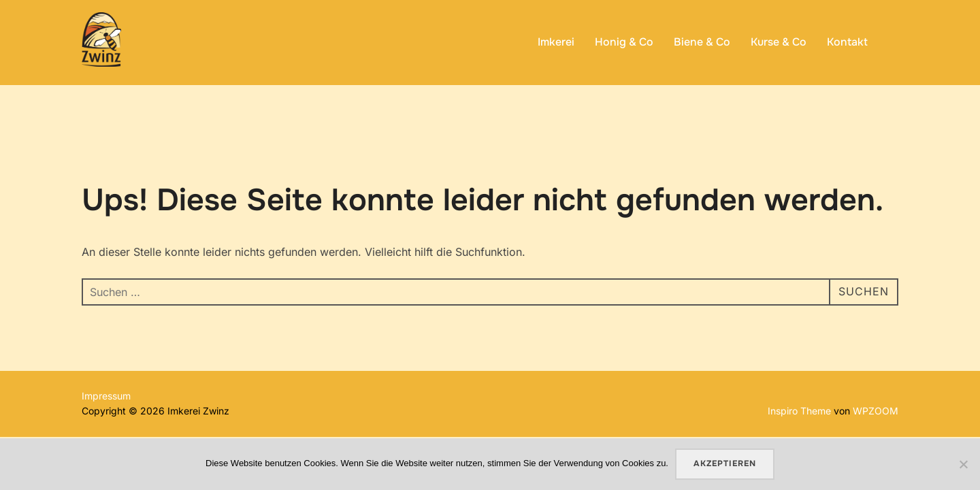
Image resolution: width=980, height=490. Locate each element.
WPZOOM (876, 411)
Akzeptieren (725, 463)
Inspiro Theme (799, 411)
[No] (963, 464)
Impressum (106, 396)
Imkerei (556, 42)
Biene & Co (702, 42)
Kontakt (847, 42)
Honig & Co (624, 42)
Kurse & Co (779, 42)
